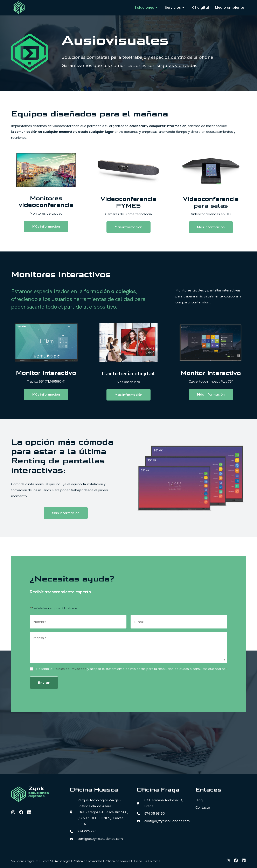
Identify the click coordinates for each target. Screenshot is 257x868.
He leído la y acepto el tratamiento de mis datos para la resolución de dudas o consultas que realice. (132, 669)
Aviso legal (62, 861)
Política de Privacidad (70, 669)
